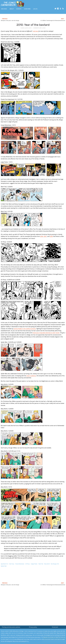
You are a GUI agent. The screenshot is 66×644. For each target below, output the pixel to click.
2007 (45, 236)
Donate (19, 9)
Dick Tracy (12, 564)
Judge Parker (34, 564)
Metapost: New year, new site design (10, 20)
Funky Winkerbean (20, 564)
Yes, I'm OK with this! (53, 638)
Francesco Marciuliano (35, 637)
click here (36, 31)
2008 (51, 236)
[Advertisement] (30, 576)
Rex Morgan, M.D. (55, 564)
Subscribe (27, 9)
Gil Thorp (28, 564)
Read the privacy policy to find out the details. (52, 634)
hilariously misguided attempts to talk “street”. (46, 333)
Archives (4, 9)
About (12, 9)
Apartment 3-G (5, 564)
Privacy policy (33, 627)
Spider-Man (4, 566)
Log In (35, 9)
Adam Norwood (5, 637)
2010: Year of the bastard (33, 25)
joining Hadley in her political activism (25, 329)
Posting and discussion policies (11, 627)
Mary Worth (47, 564)
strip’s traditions (31, 376)
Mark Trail (41, 564)
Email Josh (55, 627)
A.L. (28, 641)
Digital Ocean (29, 635)
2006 (42, 236)
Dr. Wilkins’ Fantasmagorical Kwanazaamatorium (53, 20)
